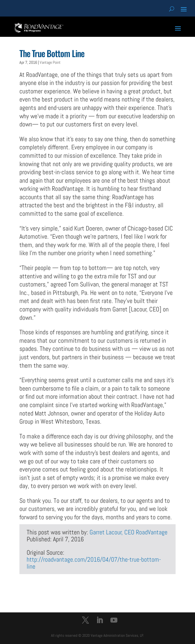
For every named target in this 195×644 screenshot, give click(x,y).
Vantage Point (50, 62)
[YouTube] (114, 621)
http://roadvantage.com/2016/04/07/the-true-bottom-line (94, 563)
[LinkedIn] (100, 621)
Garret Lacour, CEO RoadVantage (129, 532)
